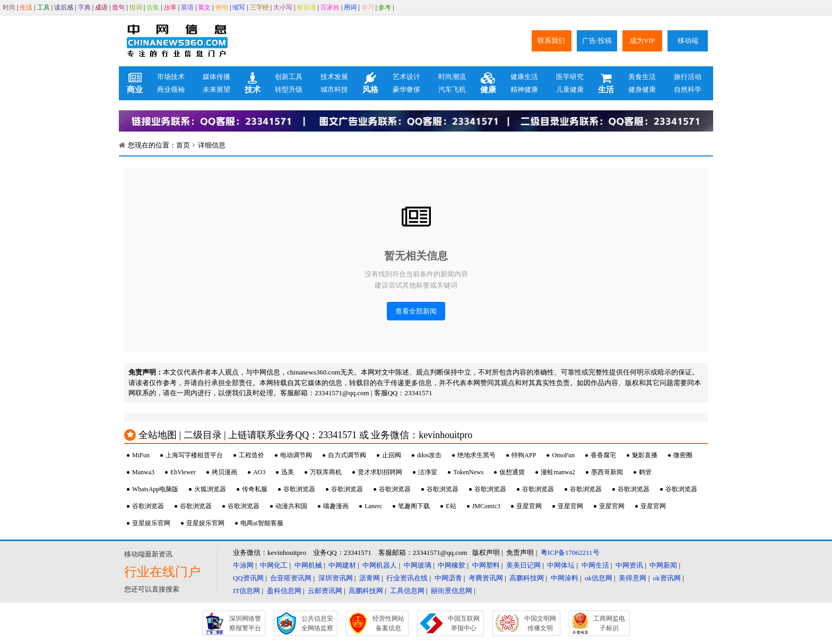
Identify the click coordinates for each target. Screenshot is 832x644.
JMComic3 (486, 506)
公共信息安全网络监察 (317, 623)
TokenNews (468, 472)
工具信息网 (407, 591)
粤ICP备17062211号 (570, 552)
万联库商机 (326, 472)
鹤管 (645, 472)
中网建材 (342, 565)
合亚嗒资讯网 (291, 578)
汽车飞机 (452, 89)
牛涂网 (243, 565)
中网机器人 (380, 565)
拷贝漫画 (224, 472)
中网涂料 (565, 578)
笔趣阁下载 (414, 506)
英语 (187, 7)
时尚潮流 (452, 77)
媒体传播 (216, 77)
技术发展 (334, 77)
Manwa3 (143, 472)
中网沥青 (448, 578)
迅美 (288, 472)
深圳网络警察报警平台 (245, 623)
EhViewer (183, 472)
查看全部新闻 (416, 311)
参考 (385, 7)
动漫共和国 (291, 506)
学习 (368, 7)
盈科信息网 (284, 591)
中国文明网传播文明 (540, 623)
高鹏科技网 (527, 578)
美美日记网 (523, 565)
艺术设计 (406, 77)
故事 (170, 7)
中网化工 (274, 565)
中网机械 (308, 565)
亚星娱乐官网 (151, 523)
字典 (84, 7)
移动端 (688, 41)
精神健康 (524, 89)
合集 (153, 7)
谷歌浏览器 (299, 489)
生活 (26, 7)
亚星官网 (529, 506)
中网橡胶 (452, 565)
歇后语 (307, 7)
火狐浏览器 (210, 489)
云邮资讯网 (325, 591)
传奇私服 (255, 489)
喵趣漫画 (336, 506)
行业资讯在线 (407, 578)
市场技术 (171, 77)
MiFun (141, 455)
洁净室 (428, 472)
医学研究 (570, 77)
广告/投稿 (597, 41)
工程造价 (252, 455)
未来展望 (216, 89)
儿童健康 (570, 89)
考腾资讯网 (486, 578)
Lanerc (373, 506)
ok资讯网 (667, 578)
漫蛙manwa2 (558, 472)
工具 (44, 7)
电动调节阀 (296, 455)
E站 (451, 506)
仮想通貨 (512, 472)
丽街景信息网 (452, 591)
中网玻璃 (418, 565)
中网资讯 (629, 565)
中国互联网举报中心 (464, 623)
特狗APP (524, 455)
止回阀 (392, 455)
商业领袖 (171, 89)
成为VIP (642, 41)
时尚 (9, 7)
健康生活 (524, 77)
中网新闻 (663, 565)
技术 (253, 83)
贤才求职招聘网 (380, 472)
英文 (204, 7)
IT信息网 (246, 591)
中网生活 (595, 565)
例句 (222, 7)
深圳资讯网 (336, 578)
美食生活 (642, 77)
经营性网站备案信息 (388, 623)
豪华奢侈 (406, 89)
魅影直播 (645, 455)
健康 (488, 83)
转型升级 (289, 89)
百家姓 (330, 7)
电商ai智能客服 (262, 523)
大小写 (283, 7)
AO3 (259, 472)
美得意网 (632, 578)
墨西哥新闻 (607, 472)
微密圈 (683, 455)
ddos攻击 (430, 455)
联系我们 (551, 41)
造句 (118, 7)
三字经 (259, 7)
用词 (350, 7)
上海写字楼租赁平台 (194, 455)
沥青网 (370, 578)
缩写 (239, 7)
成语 (101, 7)
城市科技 (334, 89)
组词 (136, 7)
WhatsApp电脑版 (155, 489)
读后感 (64, 7)
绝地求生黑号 (476, 455)
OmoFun (563, 455)
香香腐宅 (603, 455)
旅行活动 (688, 77)
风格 (370, 83)
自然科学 (688, 89)
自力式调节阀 (347, 455)
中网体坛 (561, 565)
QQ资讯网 (248, 578)
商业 (135, 83)
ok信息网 (599, 578)
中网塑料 (486, 565)
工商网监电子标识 (609, 623)
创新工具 (289, 77)
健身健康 (642, 89)
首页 (183, 145)
